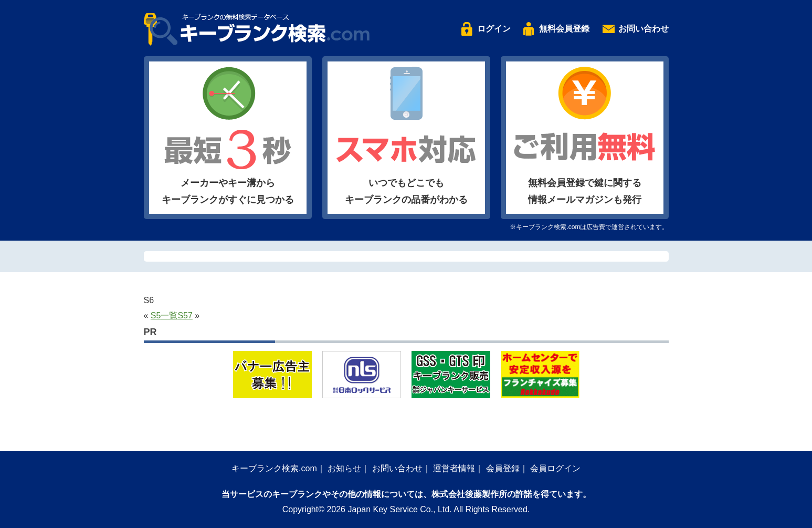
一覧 (169, 315)
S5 (156, 315)
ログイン (494, 29)
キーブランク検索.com (274, 468)
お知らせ (344, 468)
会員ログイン (555, 468)
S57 (185, 315)
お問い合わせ (644, 29)
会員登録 (503, 468)
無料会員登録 (564, 29)
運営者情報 (454, 468)
